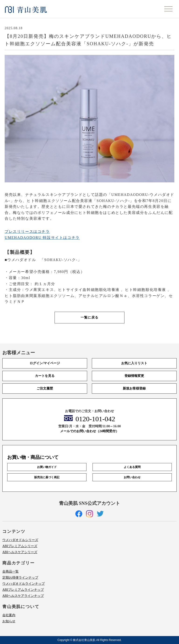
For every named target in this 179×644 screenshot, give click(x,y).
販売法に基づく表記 (47, 477)
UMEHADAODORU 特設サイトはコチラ (42, 238)
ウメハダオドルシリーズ (20, 540)
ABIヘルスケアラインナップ (23, 596)
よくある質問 (132, 467)
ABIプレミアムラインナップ (23, 590)
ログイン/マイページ (45, 363)
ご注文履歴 (45, 388)
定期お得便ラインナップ (20, 578)
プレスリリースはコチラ (27, 232)
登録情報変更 (134, 376)
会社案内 (9, 615)
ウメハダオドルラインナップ (24, 584)
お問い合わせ (132, 477)
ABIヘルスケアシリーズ (20, 552)
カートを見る (45, 376)
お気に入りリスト (134, 363)
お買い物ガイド (47, 467)
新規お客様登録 (134, 388)
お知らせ (9, 621)
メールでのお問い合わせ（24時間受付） (89, 431)
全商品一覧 (10, 571)
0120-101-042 (95, 419)
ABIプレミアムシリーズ (20, 546)
